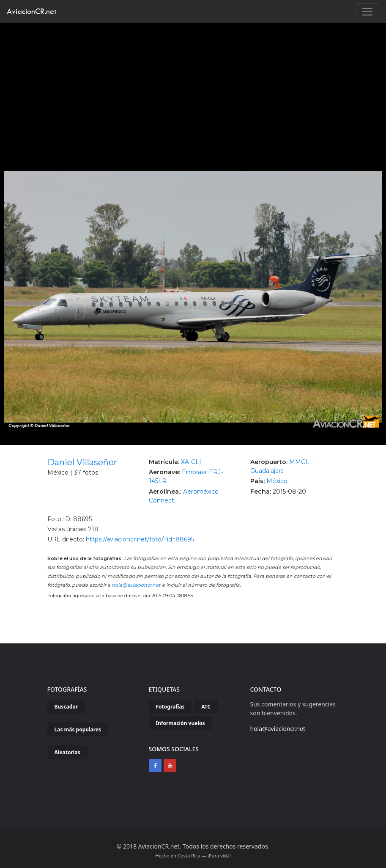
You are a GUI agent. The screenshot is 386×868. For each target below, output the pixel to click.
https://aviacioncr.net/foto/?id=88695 (140, 539)
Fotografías (170, 707)
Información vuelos (181, 723)
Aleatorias (67, 752)
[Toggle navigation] (367, 12)
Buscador (66, 707)
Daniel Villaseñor (82, 462)
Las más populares (78, 729)
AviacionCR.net (31, 11)
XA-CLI (191, 462)
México (277, 481)
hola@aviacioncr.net (136, 585)
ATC (206, 707)
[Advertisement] (193, 86)
